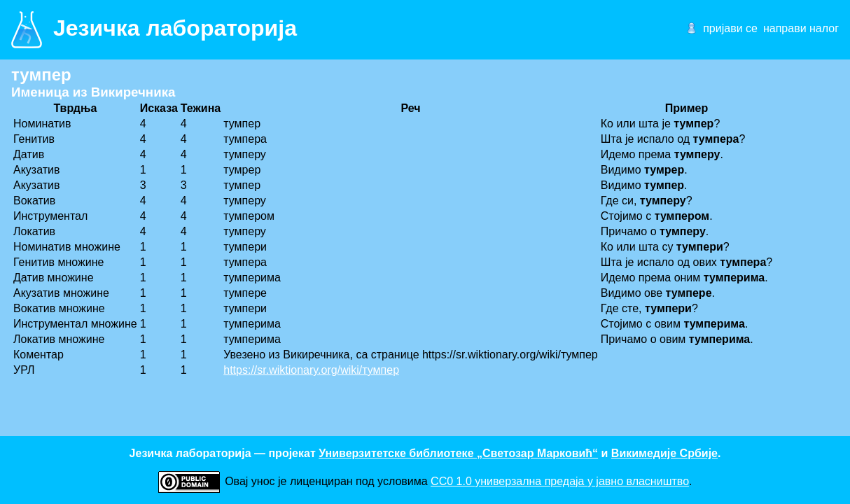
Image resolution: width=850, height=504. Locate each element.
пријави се (730, 28)
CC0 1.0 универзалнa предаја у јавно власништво (560, 481)
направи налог (801, 28)
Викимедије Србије (664, 453)
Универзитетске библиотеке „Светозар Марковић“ (458, 453)
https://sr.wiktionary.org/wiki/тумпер (311, 370)
